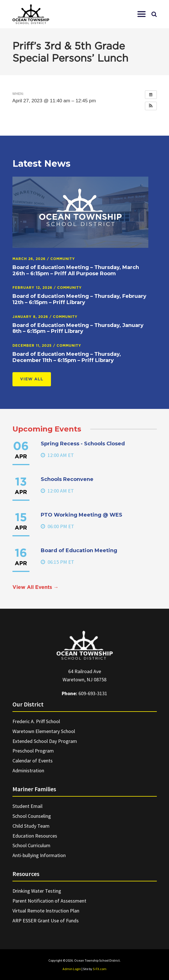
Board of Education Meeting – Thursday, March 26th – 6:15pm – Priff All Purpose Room (76, 270)
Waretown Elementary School (44, 731)
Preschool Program (33, 751)
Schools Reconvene (67, 479)
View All (32, 379)
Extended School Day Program (45, 741)
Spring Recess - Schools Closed (83, 444)
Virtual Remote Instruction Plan (46, 911)
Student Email (27, 806)
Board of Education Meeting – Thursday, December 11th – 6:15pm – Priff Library (67, 357)
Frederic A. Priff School (36, 721)
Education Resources (35, 836)
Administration (28, 770)
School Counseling (32, 816)
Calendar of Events (33, 761)
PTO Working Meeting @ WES (82, 515)
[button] (142, 14)
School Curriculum (31, 845)
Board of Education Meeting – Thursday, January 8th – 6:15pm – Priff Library (78, 328)
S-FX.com (100, 969)
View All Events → (36, 587)
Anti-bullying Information (39, 855)
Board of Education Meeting (79, 550)
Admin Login (72, 969)
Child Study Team (31, 826)
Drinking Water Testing (37, 891)
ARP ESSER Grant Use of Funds (46, 921)
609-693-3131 (93, 693)
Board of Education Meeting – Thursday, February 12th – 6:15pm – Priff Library (79, 299)
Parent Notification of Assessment (49, 901)
